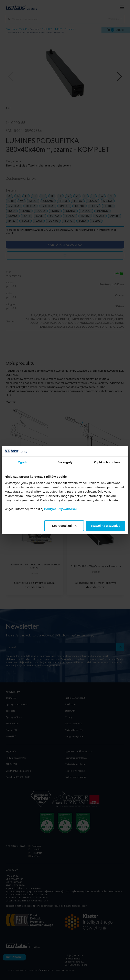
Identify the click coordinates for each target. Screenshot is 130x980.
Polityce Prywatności (61, 509)
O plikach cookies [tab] (107, 462)
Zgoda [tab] (23, 462)
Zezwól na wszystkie (105, 526)
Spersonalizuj (64, 526)
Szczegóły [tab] (65, 462)
